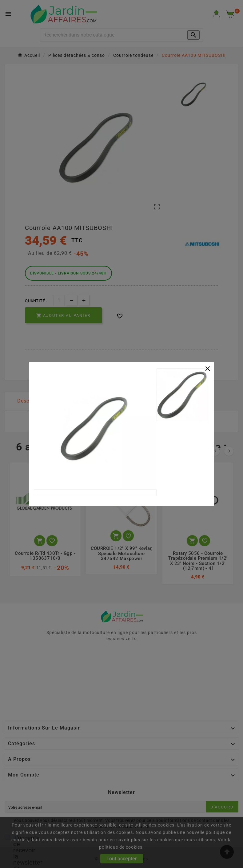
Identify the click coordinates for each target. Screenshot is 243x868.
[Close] (208, 368)
